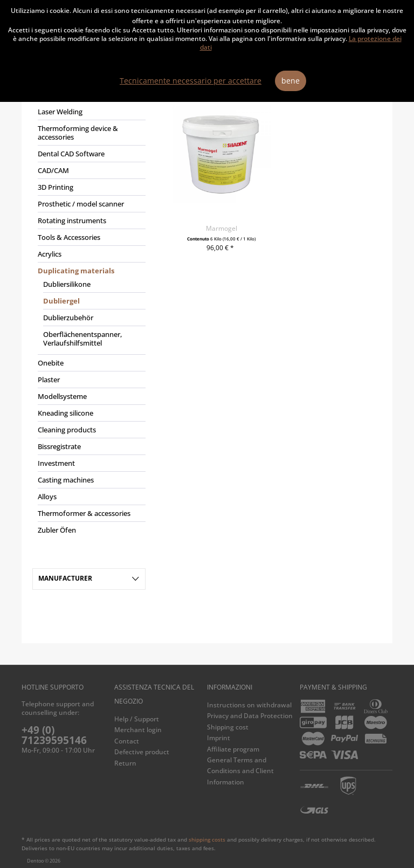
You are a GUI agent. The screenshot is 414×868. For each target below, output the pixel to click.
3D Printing (56, 187)
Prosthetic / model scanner (81, 204)
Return (125, 763)
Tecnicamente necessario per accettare (191, 81)
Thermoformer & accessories (84, 513)
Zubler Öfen (57, 530)
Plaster (49, 380)
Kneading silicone (65, 413)
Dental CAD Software (71, 154)
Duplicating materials (76, 271)
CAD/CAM (53, 170)
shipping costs (207, 839)
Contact (127, 741)
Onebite (51, 363)
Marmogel (222, 228)
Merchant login (138, 730)
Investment (56, 463)
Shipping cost (228, 727)
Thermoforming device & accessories (78, 133)
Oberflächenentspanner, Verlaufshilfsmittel (82, 339)
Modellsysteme (62, 396)
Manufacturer (65, 578)
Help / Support (137, 719)
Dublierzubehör (68, 318)
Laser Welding (60, 112)
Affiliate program (233, 749)
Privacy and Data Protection (250, 716)
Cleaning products (67, 430)
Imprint (219, 738)
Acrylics (50, 254)
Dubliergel (61, 301)
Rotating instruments (72, 221)
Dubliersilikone (67, 284)
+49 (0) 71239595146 (54, 735)
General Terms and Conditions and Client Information (240, 771)
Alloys (47, 497)
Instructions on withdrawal (249, 705)
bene (291, 81)
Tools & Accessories (69, 237)
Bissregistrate (59, 446)
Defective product (142, 752)
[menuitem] (89, 319)
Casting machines (66, 480)
